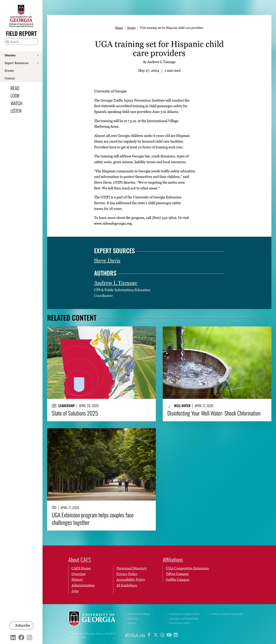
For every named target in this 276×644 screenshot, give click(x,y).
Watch (16, 103)
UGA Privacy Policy (180, 623)
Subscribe (23, 625)
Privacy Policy (127, 574)
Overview (79, 574)
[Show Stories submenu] (38, 55)
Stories (10, 55)
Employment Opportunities (184, 614)
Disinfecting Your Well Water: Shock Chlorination (214, 413)
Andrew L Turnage (116, 283)
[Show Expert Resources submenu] (38, 63)
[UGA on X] (156, 635)
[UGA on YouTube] (170, 635)
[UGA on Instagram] (163, 635)
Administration (83, 585)
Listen (16, 111)
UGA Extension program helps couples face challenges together (93, 519)
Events (9, 71)
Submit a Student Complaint (227, 614)
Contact (10, 78)
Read (15, 88)
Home (119, 28)
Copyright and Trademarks (184, 619)
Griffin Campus (178, 580)
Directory (132, 619)
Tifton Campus (177, 574)
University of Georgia (94, 619)
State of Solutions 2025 (75, 413)
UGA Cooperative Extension (187, 568)
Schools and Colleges (139, 614)
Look (15, 95)
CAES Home (81, 568)
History (77, 580)
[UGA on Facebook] (150, 635)
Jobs (75, 591)
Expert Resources (17, 63)
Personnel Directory (132, 568)
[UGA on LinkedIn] (176, 635)
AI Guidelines (127, 585)
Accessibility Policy (131, 580)
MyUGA (132, 623)
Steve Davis (107, 260)
